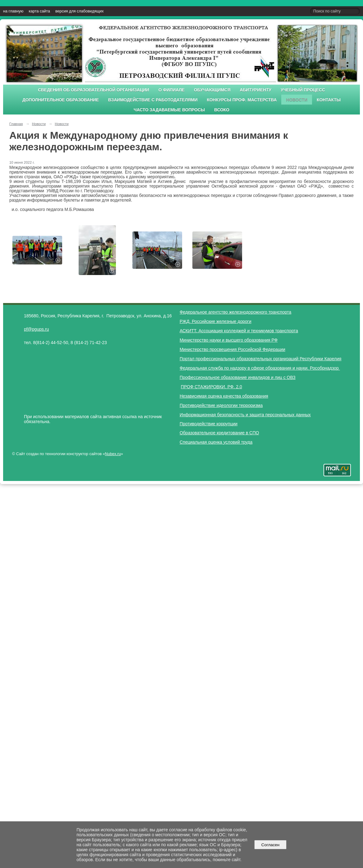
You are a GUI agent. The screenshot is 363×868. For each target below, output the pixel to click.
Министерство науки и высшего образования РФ (229, 340)
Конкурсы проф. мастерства (242, 100)
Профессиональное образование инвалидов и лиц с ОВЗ (238, 377)
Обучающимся (212, 90)
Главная (16, 124)
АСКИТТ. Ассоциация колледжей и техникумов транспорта (239, 331)
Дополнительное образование (61, 100)
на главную (13, 11)
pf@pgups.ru (36, 329)
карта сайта (39, 11)
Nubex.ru (113, 454)
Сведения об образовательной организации (94, 90)
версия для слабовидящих (79, 11)
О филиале (172, 90)
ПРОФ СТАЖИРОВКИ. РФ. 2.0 (211, 387)
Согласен (270, 845)
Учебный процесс (303, 90)
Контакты (329, 100)
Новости (297, 100)
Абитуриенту (256, 90)
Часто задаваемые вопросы (169, 110)
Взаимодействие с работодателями (153, 100)
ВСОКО (222, 110)
